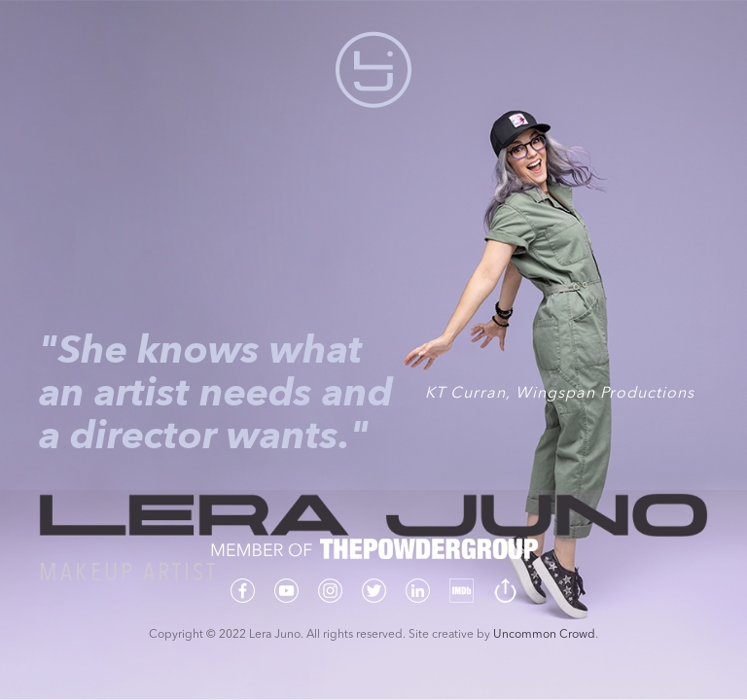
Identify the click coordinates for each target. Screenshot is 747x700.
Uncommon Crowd (544, 635)
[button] (373, 70)
